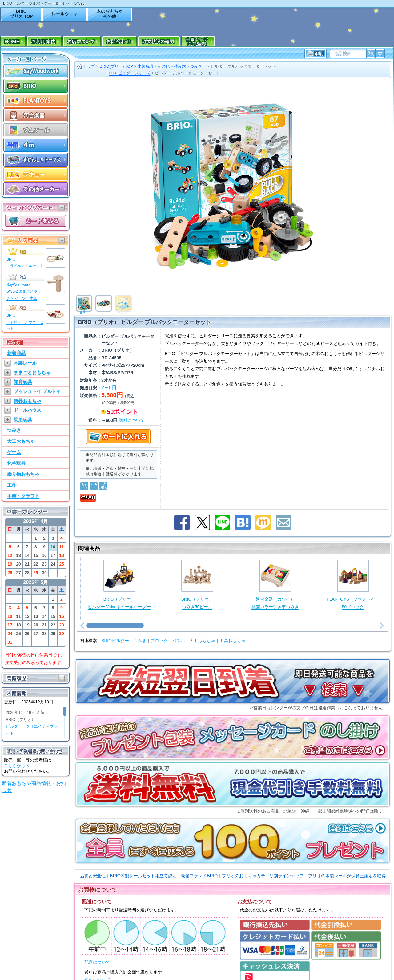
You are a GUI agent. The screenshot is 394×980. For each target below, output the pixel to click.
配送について (97, 962)
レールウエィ (65, 14)
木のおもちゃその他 (110, 14)
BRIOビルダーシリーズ (129, 73)
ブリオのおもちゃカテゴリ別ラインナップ (263, 876)
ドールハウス (27, 410)
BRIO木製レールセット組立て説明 (143, 876)
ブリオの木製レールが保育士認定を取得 (347, 876)
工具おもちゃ (232, 641)
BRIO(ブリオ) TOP (116, 66)
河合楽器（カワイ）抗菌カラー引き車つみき (275, 584)
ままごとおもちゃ (32, 372)
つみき (14, 430)
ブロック (159, 641)
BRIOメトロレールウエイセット (25, 322)
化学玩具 (16, 463)
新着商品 (16, 353)
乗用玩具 (23, 420)
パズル (179, 641)
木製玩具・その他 (154, 66)
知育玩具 (23, 382)
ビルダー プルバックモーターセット (243, 66)
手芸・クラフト (23, 496)
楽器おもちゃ (27, 401)
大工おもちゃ (21, 441)
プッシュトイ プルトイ (37, 391)
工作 (12, 485)
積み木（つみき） (190, 66)
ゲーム (14, 452)
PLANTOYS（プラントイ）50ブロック (353, 584)
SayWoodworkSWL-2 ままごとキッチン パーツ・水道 (24, 291)
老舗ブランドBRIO (199, 876)
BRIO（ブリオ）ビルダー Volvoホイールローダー (119, 584)
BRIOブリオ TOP (21, 14)
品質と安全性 (93, 876)
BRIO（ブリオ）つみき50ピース (197, 584)
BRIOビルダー (115, 641)
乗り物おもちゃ (23, 474)
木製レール (25, 363)
